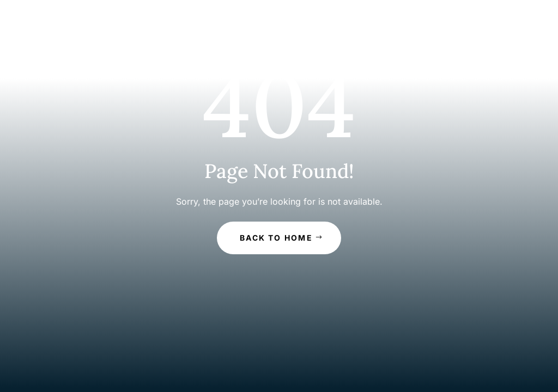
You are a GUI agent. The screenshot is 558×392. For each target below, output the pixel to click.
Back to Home (276, 238)
